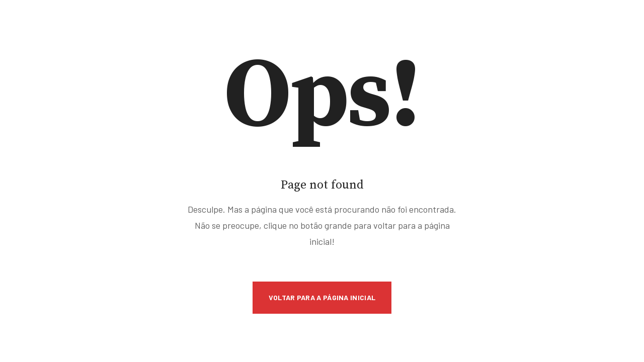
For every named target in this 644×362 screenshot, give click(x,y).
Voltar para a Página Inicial (322, 297)
